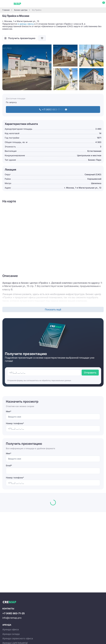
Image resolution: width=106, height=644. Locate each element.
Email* (9, 465)
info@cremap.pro (12, 618)
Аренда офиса (11, 629)
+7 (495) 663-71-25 (14, 613)
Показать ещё (53, 309)
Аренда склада (11, 634)
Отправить (90, 373)
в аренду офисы (26, 24)
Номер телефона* (15, 423)
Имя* (9, 411)
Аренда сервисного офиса (18, 638)
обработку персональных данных (56, 380)
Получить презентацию (22, 38)
